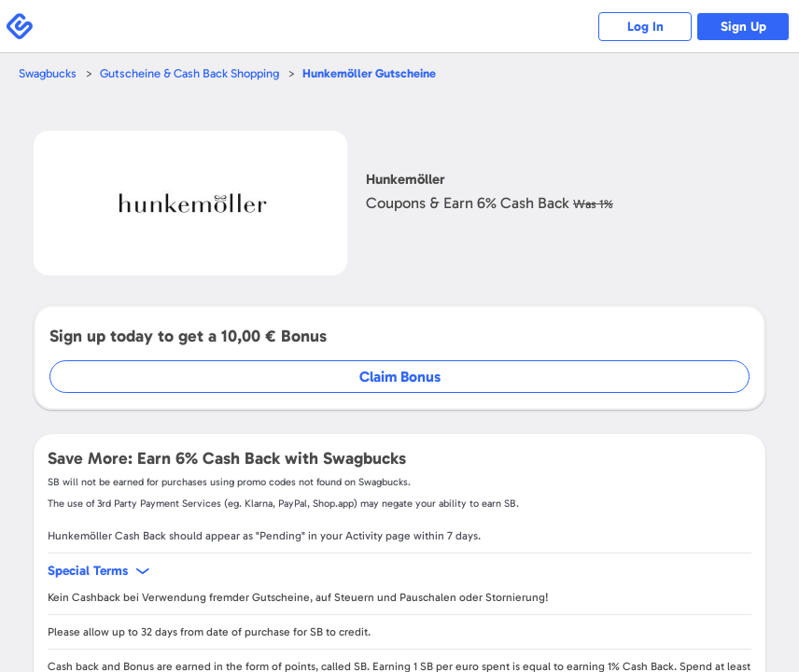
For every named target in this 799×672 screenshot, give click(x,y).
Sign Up (743, 27)
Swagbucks (48, 73)
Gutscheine (369, 73)
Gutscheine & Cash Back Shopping (189, 73)
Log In (645, 27)
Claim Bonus (400, 377)
